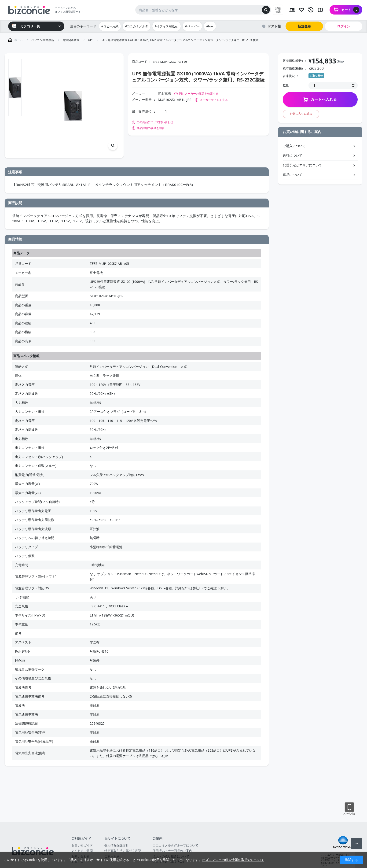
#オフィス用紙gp (167, 26)
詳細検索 (278, 10)
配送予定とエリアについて (302, 165)
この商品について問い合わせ (155, 122)
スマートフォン (349, 809)
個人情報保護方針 (117, 845)
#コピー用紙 (110, 26)
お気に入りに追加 (301, 114)
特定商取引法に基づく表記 (123, 851)
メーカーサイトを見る (214, 100)
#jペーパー (192, 26)
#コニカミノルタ (137, 26)
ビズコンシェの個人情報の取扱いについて (233, 860)
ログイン (344, 26)
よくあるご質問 (82, 851)
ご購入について (294, 146)
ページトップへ (357, 844)
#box (210, 26)
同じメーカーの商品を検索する (199, 94)
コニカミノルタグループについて (175, 845)
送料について (293, 155)
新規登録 (304, 26)
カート (350, 10)
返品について (293, 175)
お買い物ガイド (82, 845)
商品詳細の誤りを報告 (151, 128)
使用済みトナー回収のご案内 (172, 851)
